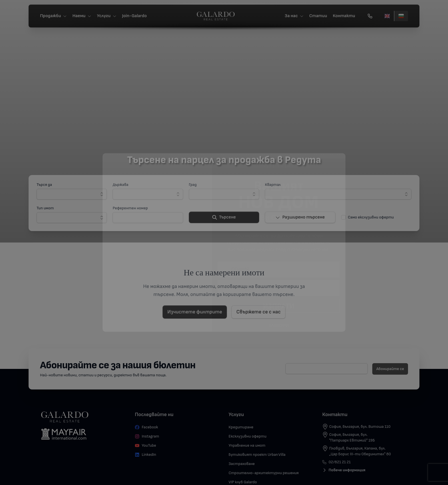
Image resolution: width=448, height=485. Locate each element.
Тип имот (45, 208)
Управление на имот (247, 445)
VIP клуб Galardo (243, 482)
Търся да (44, 185)
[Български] (401, 16)
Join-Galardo (134, 16)
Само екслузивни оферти (371, 217)
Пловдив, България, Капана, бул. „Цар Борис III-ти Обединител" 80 (360, 451)
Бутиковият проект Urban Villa (257, 455)
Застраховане (242, 464)
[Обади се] (370, 16)
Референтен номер (130, 208)
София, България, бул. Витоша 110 (360, 427)
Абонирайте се (390, 369)
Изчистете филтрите (195, 312)
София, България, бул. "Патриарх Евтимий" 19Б (352, 437)
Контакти (344, 16)
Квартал (273, 185)
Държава (120, 185)
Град (193, 185)
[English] (387, 16)
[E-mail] (327, 369)
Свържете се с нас (258, 312)
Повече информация (344, 470)
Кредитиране (241, 427)
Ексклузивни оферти (248, 436)
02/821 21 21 (336, 462)
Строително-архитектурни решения (264, 473)
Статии (318, 16)
